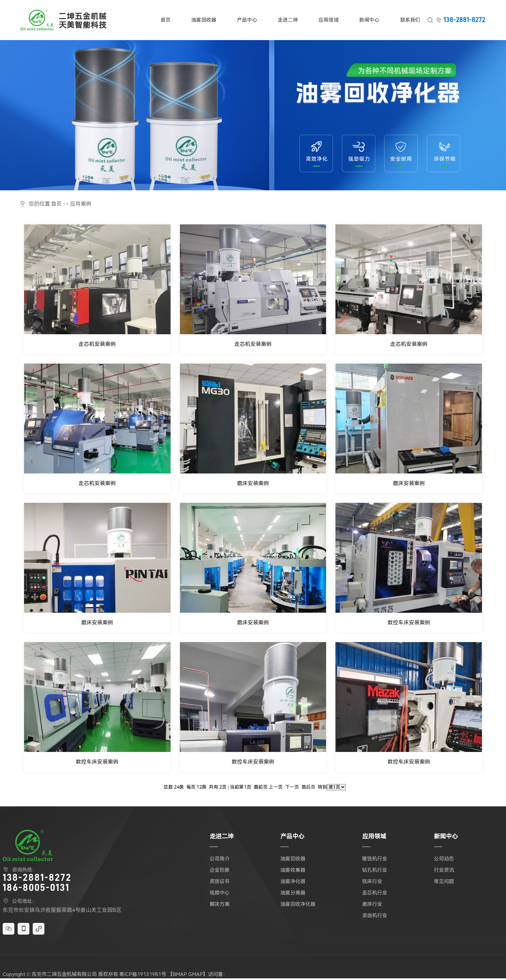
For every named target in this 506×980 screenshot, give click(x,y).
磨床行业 (372, 904)
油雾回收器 (204, 20)
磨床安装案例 (253, 483)
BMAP (180, 974)
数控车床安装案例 (409, 623)
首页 (166, 20)
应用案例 (81, 204)
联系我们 (410, 20)
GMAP (196, 974)
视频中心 (220, 893)
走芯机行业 (375, 893)
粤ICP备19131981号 (143, 974)
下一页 (292, 787)
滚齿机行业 (375, 916)
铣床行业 (372, 881)
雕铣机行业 (375, 859)
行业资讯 (444, 870)
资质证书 (220, 881)
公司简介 (220, 859)
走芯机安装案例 (97, 344)
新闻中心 (369, 20)
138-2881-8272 (464, 20)
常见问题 (444, 881)
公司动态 (444, 859)
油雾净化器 (293, 881)
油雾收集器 (293, 870)
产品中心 (247, 20)
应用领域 (328, 20)
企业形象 (220, 870)
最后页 (308, 787)
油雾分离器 (293, 893)
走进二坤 (288, 20)
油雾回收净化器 (298, 904)
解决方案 (220, 904)
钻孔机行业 (375, 870)
